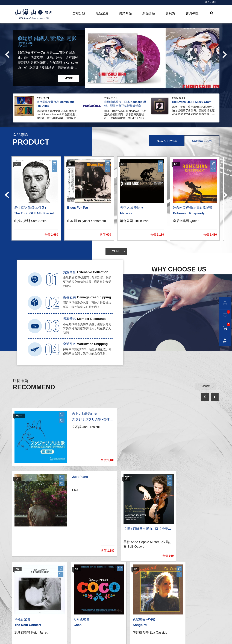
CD (68, 607)
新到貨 (171, 13)
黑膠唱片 (72, 600)
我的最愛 (224, 312)
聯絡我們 (121, 607)
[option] (116, 58)
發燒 (69, 614)
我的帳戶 (121, 600)
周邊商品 (72, 628)
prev (205, 397)
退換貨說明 (122, 635)
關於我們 (169, 600)
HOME (34, 14)
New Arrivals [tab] (166, 141)
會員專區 (192, 13)
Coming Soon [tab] (202, 141)
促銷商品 (125, 13)
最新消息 (102, 13)
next (215, 397)
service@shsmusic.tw (183, 615)
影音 (69, 621)
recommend (76, 635)
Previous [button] (7, 55)
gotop (225, 341)
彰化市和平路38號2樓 (179, 607)
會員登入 (225, 303)
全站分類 (79, 13)
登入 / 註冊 (211, 2)
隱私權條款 (122, 628)
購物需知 (121, 621)
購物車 (224, 324)
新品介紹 (149, 13)
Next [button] (225, 55)
